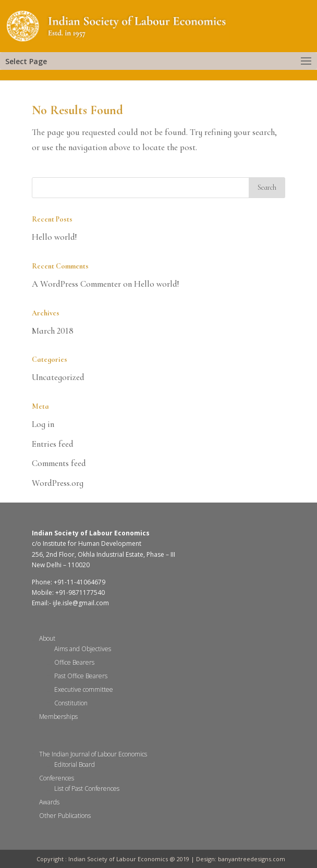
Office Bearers (74, 662)
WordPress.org (58, 483)
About (47, 638)
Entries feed (53, 444)
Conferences (57, 778)
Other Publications (65, 816)
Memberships (58, 717)
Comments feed (59, 463)
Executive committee (84, 689)
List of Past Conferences (87, 788)
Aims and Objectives (83, 649)
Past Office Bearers (81, 676)
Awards (49, 802)
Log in (43, 424)
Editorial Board (75, 765)
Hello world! (54, 237)
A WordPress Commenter (76, 284)
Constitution (71, 703)
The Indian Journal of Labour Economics (93, 754)
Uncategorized (58, 377)
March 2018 (53, 331)
